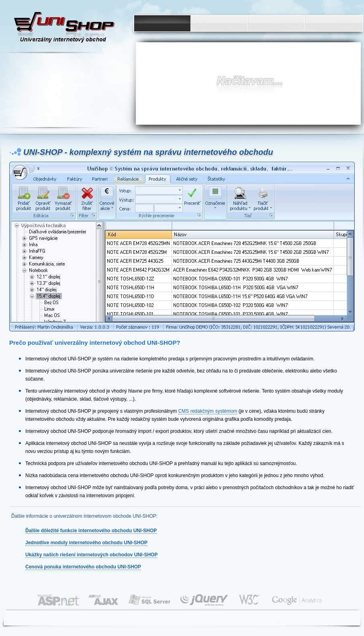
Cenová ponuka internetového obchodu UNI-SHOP (83, 567)
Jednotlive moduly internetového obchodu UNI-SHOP (86, 543)
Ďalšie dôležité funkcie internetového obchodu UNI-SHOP (91, 531)
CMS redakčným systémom (208, 411)
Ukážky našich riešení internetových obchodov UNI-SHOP (91, 555)
